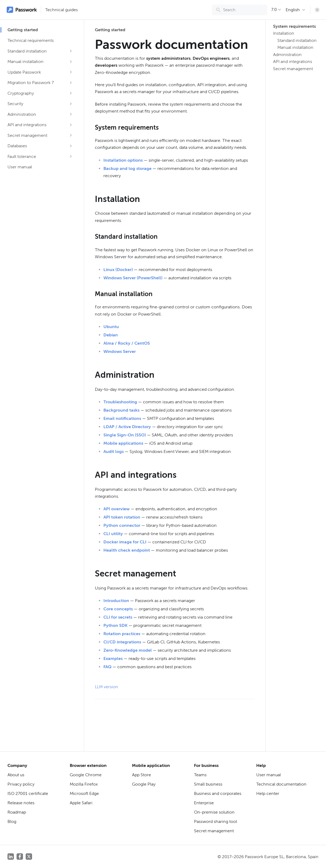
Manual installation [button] (26, 61)
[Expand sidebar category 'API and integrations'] (71, 125)
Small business (208, 784)
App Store (141, 775)
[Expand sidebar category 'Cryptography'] (71, 93)
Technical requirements (31, 40)
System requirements (294, 26)
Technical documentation (281, 784)
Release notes (21, 803)
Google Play (144, 784)
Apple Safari (81, 803)
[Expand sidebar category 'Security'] (71, 104)
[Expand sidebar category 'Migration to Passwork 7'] (71, 83)
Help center (268, 793)
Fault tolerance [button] (22, 156)
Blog (12, 821)
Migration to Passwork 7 (31, 83)
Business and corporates (218, 793)
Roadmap (17, 812)
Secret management (27, 135)
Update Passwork (24, 72)
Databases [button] (17, 146)
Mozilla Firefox (84, 784)
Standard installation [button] (27, 51)
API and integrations (27, 125)
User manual (20, 167)
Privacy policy (21, 784)
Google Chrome (86, 775)
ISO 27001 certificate (28, 793)
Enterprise (204, 803)
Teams (200, 775)
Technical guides (61, 10)
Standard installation (297, 40)
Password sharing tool (216, 821)
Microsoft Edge (84, 793)
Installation (284, 33)
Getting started (23, 30)
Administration (287, 55)
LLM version (106, 687)
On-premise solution (214, 812)
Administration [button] (22, 114)
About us (16, 775)
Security (15, 104)
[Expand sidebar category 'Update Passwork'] (71, 72)
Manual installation (295, 47)
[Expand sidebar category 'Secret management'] (71, 135)
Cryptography (21, 93)
